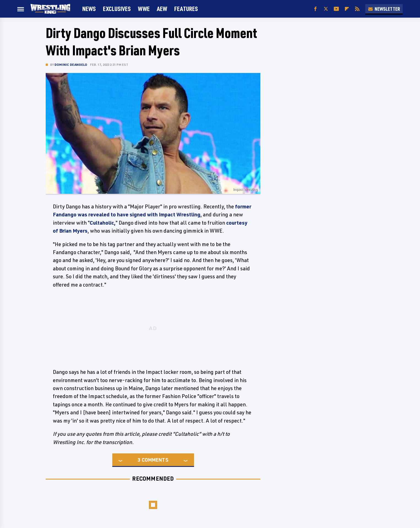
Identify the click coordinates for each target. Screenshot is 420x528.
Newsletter (384, 9)
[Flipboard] (347, 9)
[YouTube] (336, 9)
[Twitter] (326, 9)
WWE (144, 9)
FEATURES (186, 9)
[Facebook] (315, 9)
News (89, 9)
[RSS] (357, 9)
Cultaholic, (103, 223)
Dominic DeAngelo (71, 65)
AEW (162, 9)
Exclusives (117, 9)
